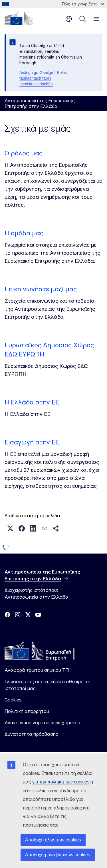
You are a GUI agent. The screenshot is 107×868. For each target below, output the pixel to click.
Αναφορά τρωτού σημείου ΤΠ (37, 670)
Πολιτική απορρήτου (27, 711)
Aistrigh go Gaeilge (36, 73)
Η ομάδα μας (24, 233)
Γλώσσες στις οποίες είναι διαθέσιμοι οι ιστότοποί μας (47, 685)
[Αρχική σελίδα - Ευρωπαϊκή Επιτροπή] (19, 18)
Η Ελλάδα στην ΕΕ (32, 402)
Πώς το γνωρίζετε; (83, 4)
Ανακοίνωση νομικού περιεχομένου (42, 723)
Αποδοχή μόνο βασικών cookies (58, 855)
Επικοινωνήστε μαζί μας (41, 289)
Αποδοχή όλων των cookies (53, 840)
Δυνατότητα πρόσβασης (31, 734)
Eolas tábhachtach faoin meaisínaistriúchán (43, 78)
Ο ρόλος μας (24, 153)
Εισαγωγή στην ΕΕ (32, 442)
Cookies (13, 700)
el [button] (69, 19)
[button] (10, 528)
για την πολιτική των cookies (61, 782)
